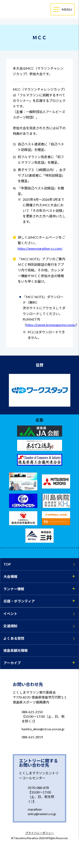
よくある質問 (14, 638)
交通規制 (10, 626)
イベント (10, 614)
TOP (7, 564)
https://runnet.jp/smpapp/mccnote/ (51, 325)
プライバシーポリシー (40, 833)
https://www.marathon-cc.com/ (40, 248)
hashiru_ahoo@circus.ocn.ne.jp (43, 729)
